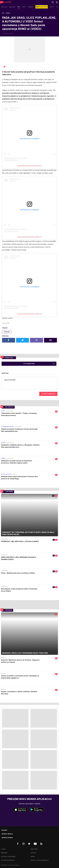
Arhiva (33, 857)
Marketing (34, 849)
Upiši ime (5, 373)
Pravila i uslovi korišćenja (40, 860)
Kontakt (33, 853)
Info (3, 13)
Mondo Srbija (7, 834)
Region (8, 13)
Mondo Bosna (7, 838)
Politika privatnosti (8, 860)
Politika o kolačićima (8, 857)
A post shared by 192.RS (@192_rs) (29, 165)
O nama (3, 849)
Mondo (5, 830)
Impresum (4, 853)
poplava (7, 332)
